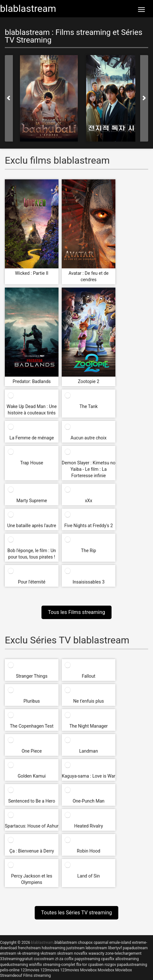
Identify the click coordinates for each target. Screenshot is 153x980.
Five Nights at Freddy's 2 (89, 526)
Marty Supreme (32, 501)
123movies (30, 970)
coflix (69, 959)
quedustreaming (14, 965)
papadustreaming (132, 965)
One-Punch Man (89, 801)
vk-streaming (28, 953)
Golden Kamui (32, 776)
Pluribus (32, 701)
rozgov (110, 965)
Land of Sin (88, 876)
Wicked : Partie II (32, 273)
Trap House (32, 463)
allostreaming (127, 959)
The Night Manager (89, 726)
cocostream (44, 959)
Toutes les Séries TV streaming (76, 913)
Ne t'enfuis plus (89, 701)
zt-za (59, 959)
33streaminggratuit (16, 959)
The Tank (89, 406)
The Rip (89, 551)
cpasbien (96, 965)
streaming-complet (59, 965)
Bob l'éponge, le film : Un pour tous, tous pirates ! (32, 554)
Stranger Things (32, 676)
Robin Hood (89, 851)
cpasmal (101, 943)
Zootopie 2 (89, 381)
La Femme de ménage (32, 438)
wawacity (96, 953)
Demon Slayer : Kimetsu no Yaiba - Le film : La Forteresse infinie (89, 469)
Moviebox (88, 970)
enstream (8, 953)
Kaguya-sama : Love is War (89, 776)
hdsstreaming (54, 948)
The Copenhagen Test (32, 726)
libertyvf (115, 948)
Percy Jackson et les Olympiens (32, 879)
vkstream (48, 953)
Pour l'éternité (32, 582)
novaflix (81, 953)
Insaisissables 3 (89, 582)
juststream (75, 948)
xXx (89, 501)
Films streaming (37, 976)
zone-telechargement (124, 953)
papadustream (135, 948)
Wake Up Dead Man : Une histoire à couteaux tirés (32, 410)
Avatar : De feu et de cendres (89, 276)
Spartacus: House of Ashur (32, 826)
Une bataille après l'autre (32, 526)
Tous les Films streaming (76, 612)
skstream (65, 953)
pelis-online (10, 970)
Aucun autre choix (89, 438)
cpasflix (108, 959)
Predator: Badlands (32, 381)
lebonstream (96, 948)
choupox (85, 943)
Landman (88, 751)
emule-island (120, 943)
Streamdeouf (11, 976)
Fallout (88, 676)
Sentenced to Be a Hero (32, 801)
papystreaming (87, 959)
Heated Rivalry (89, 826)
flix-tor (82, 965)
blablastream (66, 943)
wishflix (35, 965)
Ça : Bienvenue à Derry (32, 851)
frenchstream (29, 948)
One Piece (32, 751)
